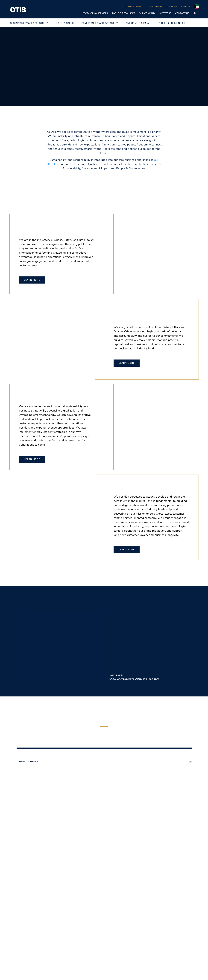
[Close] (203, 5)
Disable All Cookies (158, 5)
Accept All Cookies (182, 5)
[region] (104, 6)
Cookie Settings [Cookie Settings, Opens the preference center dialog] (135, 5)
